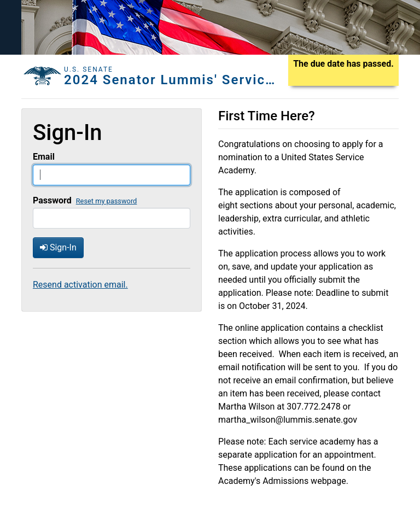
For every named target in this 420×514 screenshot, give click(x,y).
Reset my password (107, 201)
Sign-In (58, 247)
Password (52, 200)
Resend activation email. (80, 285)
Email (44, 157)
